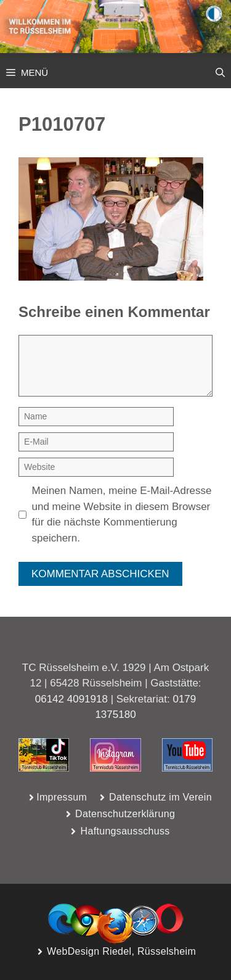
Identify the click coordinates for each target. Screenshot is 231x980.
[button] (220, 73)
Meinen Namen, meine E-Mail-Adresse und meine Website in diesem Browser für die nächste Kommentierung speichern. (122, 514)
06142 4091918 (71, 699)
